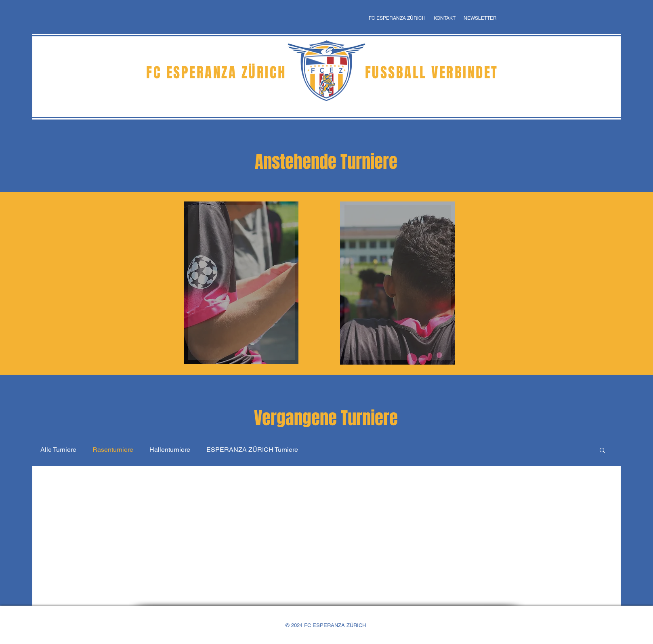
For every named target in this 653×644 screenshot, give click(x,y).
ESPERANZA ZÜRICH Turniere (252, 450)
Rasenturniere (113, 450)
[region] (241, 283)
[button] (602, 451)
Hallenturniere (170, 450)
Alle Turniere (58, 450)
